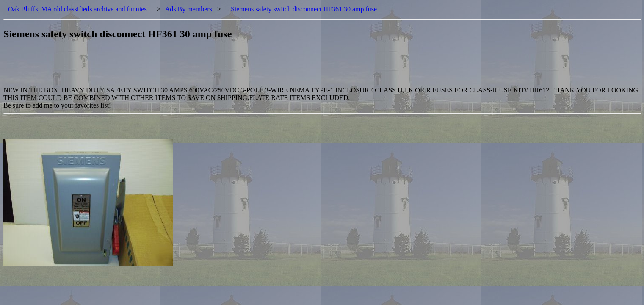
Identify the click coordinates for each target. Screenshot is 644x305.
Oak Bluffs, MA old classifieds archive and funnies (77, 9)
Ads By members (189, 9)
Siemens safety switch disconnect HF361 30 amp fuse (304, 9)
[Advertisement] (158, 67)
